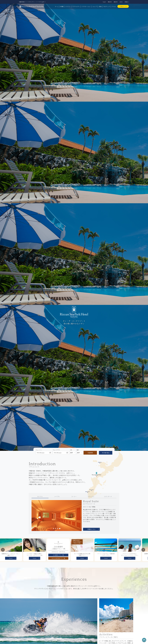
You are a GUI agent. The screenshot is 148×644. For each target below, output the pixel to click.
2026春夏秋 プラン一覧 (59, 555)
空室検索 (90, 453)
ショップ (94, 6)
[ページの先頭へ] (144, 640)
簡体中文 (116, 2)
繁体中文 (110, 2)
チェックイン (39, 450)
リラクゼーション (86, 6)
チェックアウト (56, 450)
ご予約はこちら (123, 6)
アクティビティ (76, 6)
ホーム (57, 6)
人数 (71, 450)
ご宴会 (100, 6)
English (104, 2)
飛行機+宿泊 (106, 453)
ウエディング (107, 6)
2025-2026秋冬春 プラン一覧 (59, 558)
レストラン (68, 6)
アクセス (114, 6)
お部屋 (62, 6)
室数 (78, 450)
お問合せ (126, 2)
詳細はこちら (91, 529)
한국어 (121, 2)
